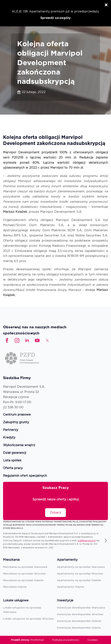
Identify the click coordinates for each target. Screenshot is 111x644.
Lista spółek (12, 461)
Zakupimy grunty (16, 422)
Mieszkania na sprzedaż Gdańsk (23, 580)
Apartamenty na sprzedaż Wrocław (80, 574)
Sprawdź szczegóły (55, 18)
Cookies (93, 640)
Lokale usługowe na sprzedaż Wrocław (28, 619)
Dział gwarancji (15, 453)
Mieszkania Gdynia (15, 587)
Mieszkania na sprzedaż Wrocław (24, 574)
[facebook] (7, 340)
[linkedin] (27, 340)
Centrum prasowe (17, 415)
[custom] (37, 340)
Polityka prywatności (66, 640)
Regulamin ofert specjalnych (25, 476)
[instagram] (17, 340)
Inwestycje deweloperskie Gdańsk (79, 621)
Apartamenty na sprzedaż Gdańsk (79, 580)
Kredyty (9, 438)
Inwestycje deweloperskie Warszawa (81, 608)
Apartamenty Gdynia (70, 587)
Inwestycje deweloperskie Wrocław (80, 614)
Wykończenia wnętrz (19, 445)
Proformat (37, 640)
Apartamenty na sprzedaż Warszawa (81, 567)
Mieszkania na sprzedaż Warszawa (25, 567)
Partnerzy (11, 430)
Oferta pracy (13, 468)
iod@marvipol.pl (87, 540)
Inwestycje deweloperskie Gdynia (79, 628)
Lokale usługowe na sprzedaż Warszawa (22, 610)
